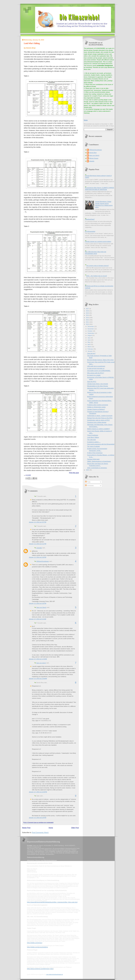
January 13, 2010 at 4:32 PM (38, 603)
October (90, 331)
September (91, 333)
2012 (88, 320)
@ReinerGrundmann (43, 561)
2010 (88, 324)
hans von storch (41, 663)
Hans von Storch (41, 607)
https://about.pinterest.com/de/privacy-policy (40, 969)
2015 (88, 313)
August (90, 335)
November (91, 329)
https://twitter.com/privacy (35, 943)
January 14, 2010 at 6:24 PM (38, 818)
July (89, 338)
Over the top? (91, 353)
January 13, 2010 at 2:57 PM (38, 522)
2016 (88, 311)
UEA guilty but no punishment (96, 366)
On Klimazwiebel (90, 231)
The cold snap (91, 440)
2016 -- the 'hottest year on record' (97, 276)
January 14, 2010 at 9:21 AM (38, 619)
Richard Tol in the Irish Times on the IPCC (100, 418)
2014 (88, 315)
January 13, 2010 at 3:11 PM (38, 544)
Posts (88, 482)
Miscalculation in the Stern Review (98, 386)
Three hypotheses (93, 435)
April (89, 344)
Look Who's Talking (32, 43)
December (91, 326)
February (90, 349)
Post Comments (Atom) (40, 833)
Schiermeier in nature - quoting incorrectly (100, 416)
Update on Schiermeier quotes (96, 407)
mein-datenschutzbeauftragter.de (54, 974)
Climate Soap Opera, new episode (98, 384)
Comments (89, 486)
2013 (88, 318)
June (89, 340)
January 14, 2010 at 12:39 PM (38, 792)
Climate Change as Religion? (96, 409)
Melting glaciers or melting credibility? (99, 429)
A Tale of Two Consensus (95, 453)
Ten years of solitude (93, 446)
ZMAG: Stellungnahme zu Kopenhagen (99, 461)
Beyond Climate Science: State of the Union (100, 360)
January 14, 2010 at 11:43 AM (38, 659)
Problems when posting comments (98, 405)
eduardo (92, 161)
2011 (88, 322)
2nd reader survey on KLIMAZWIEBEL (99, 371)
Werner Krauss (94, 158)
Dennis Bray (93, 153)
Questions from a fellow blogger (97, 422)
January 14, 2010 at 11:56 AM (38, 678)
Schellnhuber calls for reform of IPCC (98, 420)
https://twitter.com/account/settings (38, 947)
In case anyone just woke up (96, 368)
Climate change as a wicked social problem (98, 241)
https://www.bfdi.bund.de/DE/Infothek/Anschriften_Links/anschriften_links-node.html (52, 902)
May (89, 342)
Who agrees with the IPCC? (96, 373)
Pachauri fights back (93, 459)
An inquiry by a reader (94, 375)
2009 (88, 470)
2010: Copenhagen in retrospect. (97, 468)
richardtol (39, 548)
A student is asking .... (94, 442)
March (90, 347)
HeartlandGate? (90, 219)
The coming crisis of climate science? (97, 266)
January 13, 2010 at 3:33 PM (38, 557)
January (90, 351)
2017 (88, 309)
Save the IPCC (92, 382)
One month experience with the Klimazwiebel (101, 444)
